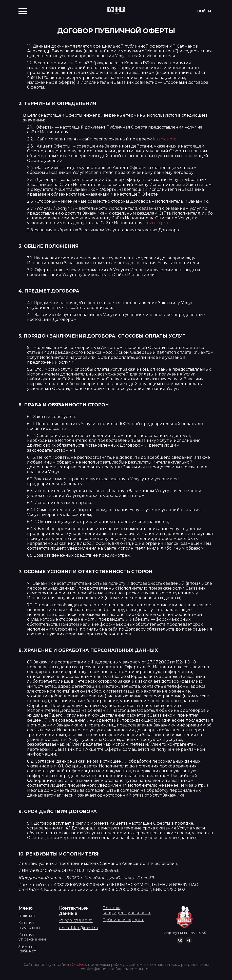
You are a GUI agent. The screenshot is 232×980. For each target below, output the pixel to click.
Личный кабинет (27, 949)
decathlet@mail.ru (79, 928)
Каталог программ (29, 925)
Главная (27, 915)
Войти (204, 11)
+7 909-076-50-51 (76, 921)
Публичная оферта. (123, 920)
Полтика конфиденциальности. (127, 910)
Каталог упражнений (32, 937)
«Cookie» (78, 965)
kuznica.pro (165, 139)
